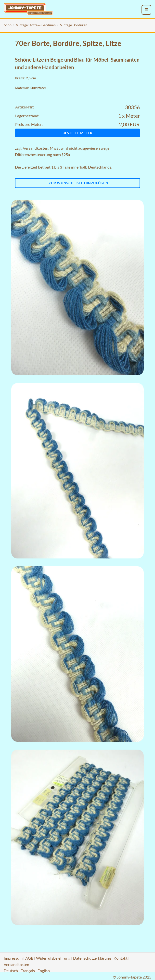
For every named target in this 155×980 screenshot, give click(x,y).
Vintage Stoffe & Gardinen (36, 25)
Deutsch (11, 971)
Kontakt (121, 958)
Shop (8, 25)
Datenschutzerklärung (92, 958)
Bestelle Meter (77, 133)
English (44, 971)
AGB (29, 958)
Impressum (13, 958)
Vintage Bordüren (74, 25)
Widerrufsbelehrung (53, 958)
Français (28, 971)
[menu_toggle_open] (146, 10)
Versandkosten (36, 148)
